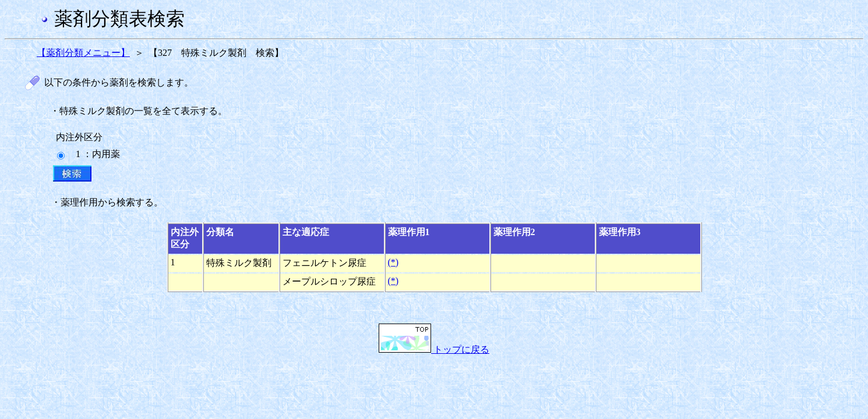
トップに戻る (434, 349)
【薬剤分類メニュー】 (83, 53)
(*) (394, 262)
